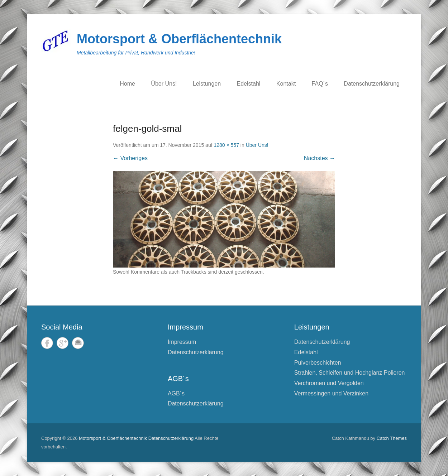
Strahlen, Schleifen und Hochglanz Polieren (350, 373)
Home (127, 84)
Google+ (63, 343)
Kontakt (286, 84)
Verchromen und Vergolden (329, 383)
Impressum (182, 342)
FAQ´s (320, 84)
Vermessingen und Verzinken (331, 393)
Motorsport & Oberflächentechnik (179, 39)
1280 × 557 (226, 145)
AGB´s (176, 393)
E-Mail (78, 343)
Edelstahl (249, 84)
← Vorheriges (130, 158)
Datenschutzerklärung (372, 84)
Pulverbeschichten (318, 363)
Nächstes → (320, 158)
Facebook (47, 343)
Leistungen (207, 84)
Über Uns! (164, 84)
